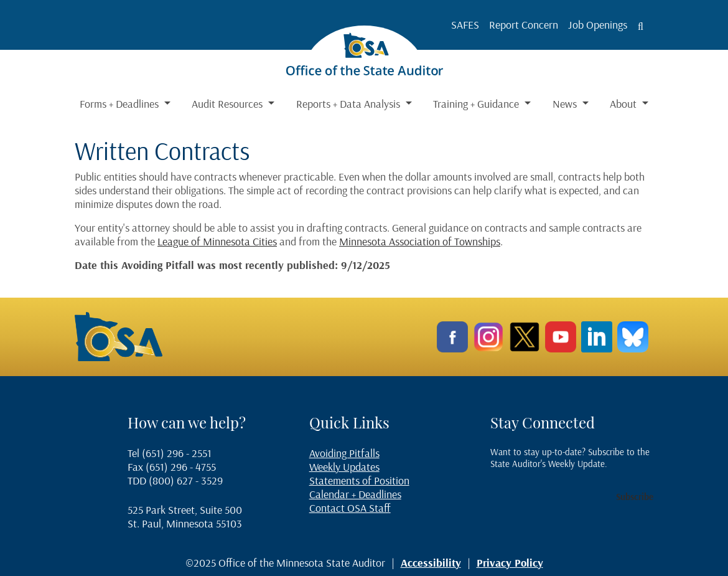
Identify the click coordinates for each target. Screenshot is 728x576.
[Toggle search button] (641, 26)
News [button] (566, 104)
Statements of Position (359, 480)
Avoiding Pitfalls (344, 453)
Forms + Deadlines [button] (120, 104)
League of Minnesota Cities (217, 241)
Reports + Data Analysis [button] (349, 104)
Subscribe (635, 497)
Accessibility (431, 563)
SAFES (465, 25)
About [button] (624, 104)
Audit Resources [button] (228, 104)
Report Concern (524, 25)
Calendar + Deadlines (355, 494)
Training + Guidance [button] (477, 104)
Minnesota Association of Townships (420, 241)
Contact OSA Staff (350, 508)
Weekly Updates (344, 467)
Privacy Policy (510, 563)
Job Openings (598, 25)
